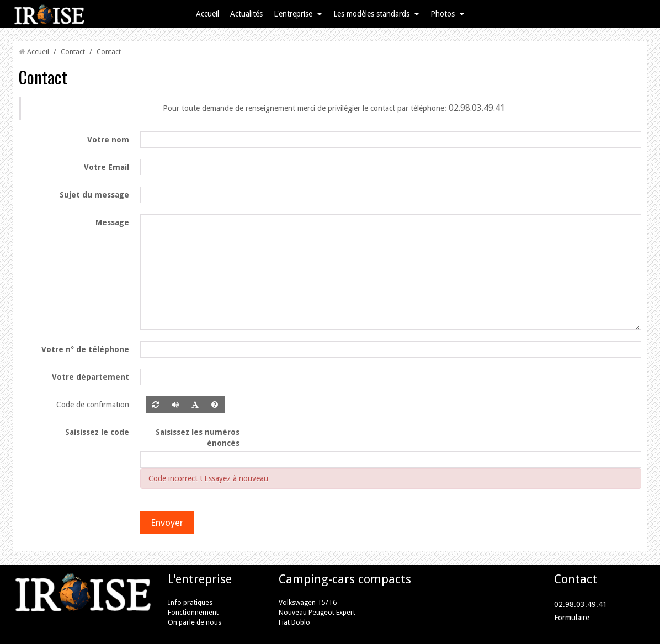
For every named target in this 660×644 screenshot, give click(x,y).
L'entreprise (293, 14)
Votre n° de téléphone (85, 349)
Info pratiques (190, 602)
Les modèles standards (371, 14)
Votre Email (107, 167)
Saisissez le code (97, 432)
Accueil (207, 14)
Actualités (246, 14)
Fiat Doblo (294, 622)
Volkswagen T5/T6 (308, 602)
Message (112, 222)
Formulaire (572, 618)
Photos (443, 14)
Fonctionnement (193, 612)
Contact (73, 52)
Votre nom (108, 140)
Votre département (91, 377)
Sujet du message (94, 195)
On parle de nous (195, 622)
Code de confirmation (93, 405)
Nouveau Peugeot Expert (317, 612)
